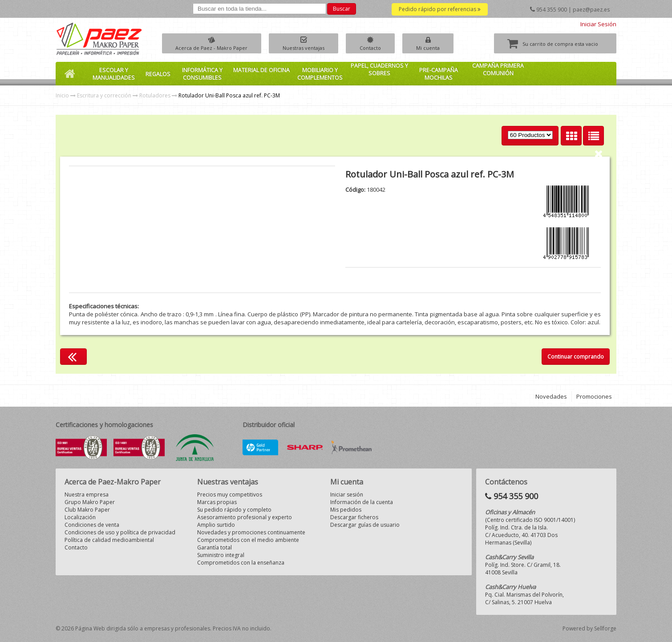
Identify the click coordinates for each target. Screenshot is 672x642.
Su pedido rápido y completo (234, 510)
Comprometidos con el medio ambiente (248, 540)
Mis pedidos (346, 510)
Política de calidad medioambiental (109, 540)
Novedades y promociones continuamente (251, 532)
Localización (80, 517)
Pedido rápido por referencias (440, 9)
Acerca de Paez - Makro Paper (215, 48)
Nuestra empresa (87, 495)
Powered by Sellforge (589, 628)
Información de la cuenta (362, 502)
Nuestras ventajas (312, 48)
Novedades (551, 396)
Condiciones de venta (92, 525)
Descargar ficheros (354, 517)
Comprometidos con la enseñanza (241, 563)
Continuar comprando (576, 357)
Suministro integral (221, 555)
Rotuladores (155, 95)
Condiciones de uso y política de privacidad (120, 532)
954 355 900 (552, 10)
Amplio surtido (216, 525)
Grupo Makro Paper (90, 502)
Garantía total (215, 547)
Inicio (62, 95)
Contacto (385, 48)
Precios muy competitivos (230, 495)
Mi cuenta (448, 48)
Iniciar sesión (347, 495)
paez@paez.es (591, 10)
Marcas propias (217, 502)
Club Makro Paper (87, 510)
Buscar (342, 9)
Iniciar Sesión (598, 24)
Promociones (594, 396)
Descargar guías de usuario (365, 525)
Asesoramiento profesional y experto (245, 517)
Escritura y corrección (104, 95)
